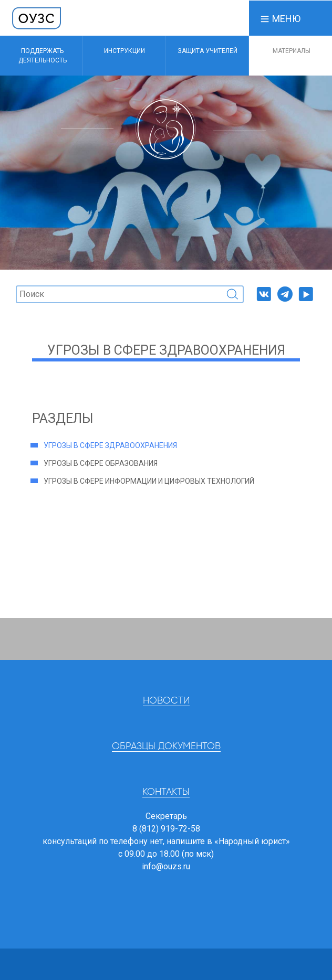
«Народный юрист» (252, 841)
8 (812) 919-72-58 (166, 829)
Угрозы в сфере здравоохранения (110, 445)
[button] (280, 18)
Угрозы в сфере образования (101, 463)
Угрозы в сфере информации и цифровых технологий (149, 481)
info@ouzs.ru (166, 866)
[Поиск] (130, 294)
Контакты (166, 792)
